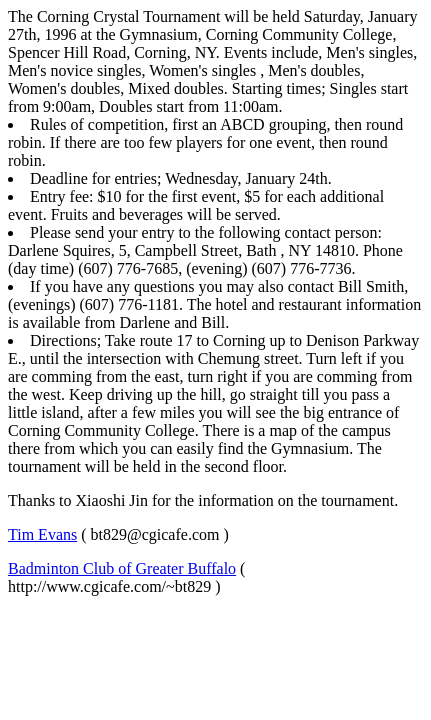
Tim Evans (42, 534)
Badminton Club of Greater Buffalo (122, 568)
